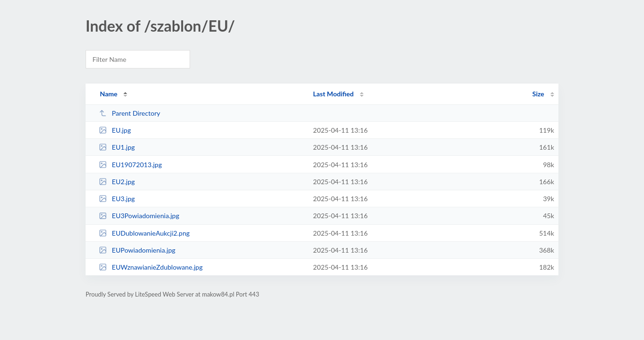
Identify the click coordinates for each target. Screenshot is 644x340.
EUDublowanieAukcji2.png (144, 233)
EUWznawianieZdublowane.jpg (151, 267)
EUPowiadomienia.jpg (137, 250)
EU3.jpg (117, 199)
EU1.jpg (117, 147)
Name (109, 94)
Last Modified (333, 94)
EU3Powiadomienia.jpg (139, 216)
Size (538, 94)
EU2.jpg (117, 182)
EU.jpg (115, 130)
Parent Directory (130, 113)
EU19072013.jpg (130, 165)
